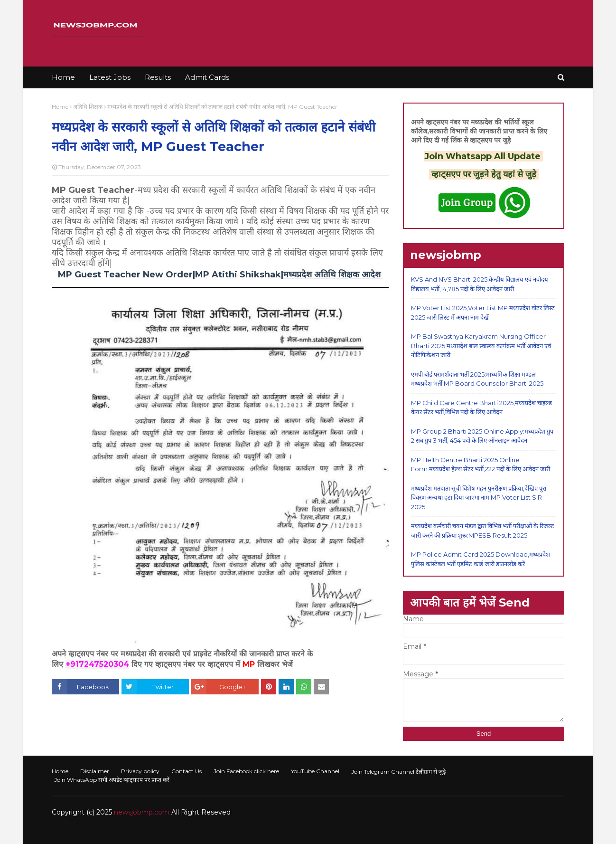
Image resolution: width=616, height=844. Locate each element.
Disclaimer (95, 771)
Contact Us (187, 771)
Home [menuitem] (63, 77)
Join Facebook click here (246, 771)
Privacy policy (140, 771)
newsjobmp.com (142, 812)
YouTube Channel (315, 771)
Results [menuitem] (158, 77)
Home (60, 107)
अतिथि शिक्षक (88, 107)
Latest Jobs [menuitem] (110, 77)
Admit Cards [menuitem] (207, 77)
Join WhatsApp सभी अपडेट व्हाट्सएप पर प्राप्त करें (112, 780)
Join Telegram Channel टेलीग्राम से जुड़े (398, 772)
